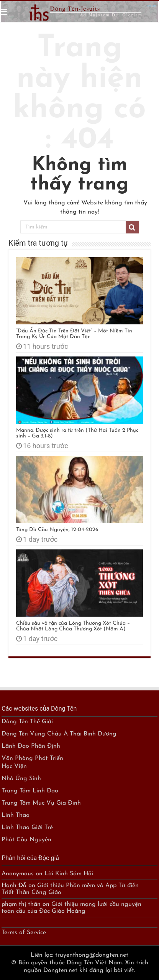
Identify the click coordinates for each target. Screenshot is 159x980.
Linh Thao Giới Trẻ (27, 828)
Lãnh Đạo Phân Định (31, 746)
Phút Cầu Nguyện (26, 840)
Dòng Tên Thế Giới (27, 722)
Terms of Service (24, 933)
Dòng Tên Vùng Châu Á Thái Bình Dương (59, 734)
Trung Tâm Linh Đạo (30, 791)
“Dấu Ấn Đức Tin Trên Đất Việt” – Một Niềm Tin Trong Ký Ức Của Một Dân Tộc (74, 334)
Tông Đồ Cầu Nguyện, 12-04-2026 (57, 530)
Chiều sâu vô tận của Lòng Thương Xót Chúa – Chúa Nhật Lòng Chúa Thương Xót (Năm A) (73, 626)
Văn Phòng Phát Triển (32, 758)
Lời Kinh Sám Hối (69, 874)
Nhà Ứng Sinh (21, 779)
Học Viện (14, 766)
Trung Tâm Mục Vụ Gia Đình (41, 803)
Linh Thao (16, 815)
